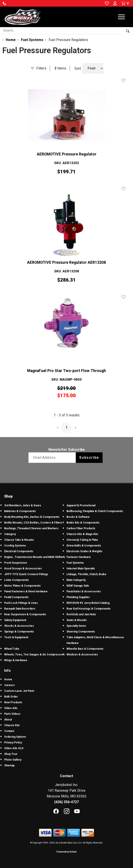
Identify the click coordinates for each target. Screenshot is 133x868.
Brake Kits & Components (83, 523)
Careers (9, 685)
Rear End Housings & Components (89, 609)
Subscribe (89, 457)
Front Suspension (16, 563)
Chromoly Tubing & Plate (82, 540)
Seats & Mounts (77, 620)
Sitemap (9, 765)
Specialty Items (76, 626)
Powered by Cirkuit (66, 852)
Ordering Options (15, 737)
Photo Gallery (13, 760)
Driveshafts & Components (84, 546)
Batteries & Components (20, 511)
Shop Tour (11, 754)
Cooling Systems (15, 546)
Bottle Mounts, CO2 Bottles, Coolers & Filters (33, 523)
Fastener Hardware (79, 557)
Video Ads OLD (14, 748)
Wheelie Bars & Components (85, 649)
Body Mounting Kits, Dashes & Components (32, 517)
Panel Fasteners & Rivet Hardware (26, 591)
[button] (4, 3)
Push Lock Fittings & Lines (21, 603)
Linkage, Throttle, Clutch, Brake (86, 574)
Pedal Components (16, 597)
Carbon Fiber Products (81, 528)
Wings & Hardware (16, 660)
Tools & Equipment (16, 637)
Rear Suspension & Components (25, 614)
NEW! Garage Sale (78, 586)
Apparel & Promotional (81, 505)
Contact (9, 731)
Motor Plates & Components (22, 586)
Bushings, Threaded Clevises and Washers (31, 528)
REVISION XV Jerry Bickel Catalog (88, 603)
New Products (13, 702)
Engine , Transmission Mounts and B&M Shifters (35, 557)
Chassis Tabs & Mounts (19, 540)
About (8, 720)
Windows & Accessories (82, 655)
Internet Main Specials (81, 569)
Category (10, 534)
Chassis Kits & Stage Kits (82, 534)
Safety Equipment (15, 620)
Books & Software (78, 517)
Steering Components (81, 632)
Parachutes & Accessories (84, 591)
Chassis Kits (12, 725)
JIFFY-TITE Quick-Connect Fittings (26, 574)
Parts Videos (12, 714)
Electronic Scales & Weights (84, 551)
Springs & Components (19, 632)
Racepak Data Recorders (20, 609)
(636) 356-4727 (66, 802)
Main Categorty (76, 580)
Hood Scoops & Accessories (23, 569)
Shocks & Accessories (19, 626)
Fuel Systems (75, 563)
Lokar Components (17, 580)
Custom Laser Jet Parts (19, 691)
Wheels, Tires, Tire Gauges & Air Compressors (34, 655)
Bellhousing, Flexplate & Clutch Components (95, 511)
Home (8, 679)
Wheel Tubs (12, 649)
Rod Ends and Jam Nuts (81, 614)
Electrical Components (19, 551)
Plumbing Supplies (78, 597)
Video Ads (11, 708)
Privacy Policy (13, 743)
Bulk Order (11, 697)
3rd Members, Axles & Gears (23, 505)
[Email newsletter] (53, 458)
